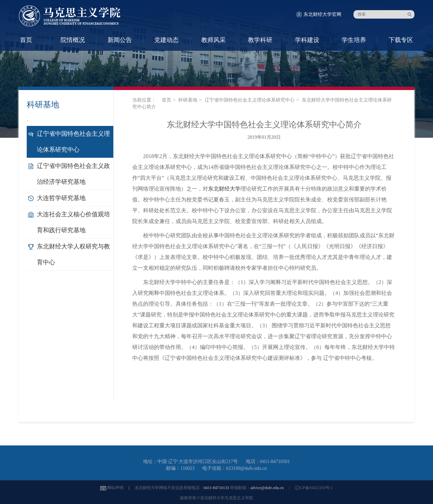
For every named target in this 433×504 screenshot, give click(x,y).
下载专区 (401, 40)
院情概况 (73, 40)
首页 (26, 40)
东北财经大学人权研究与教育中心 (73, 254)
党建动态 (166, 40)
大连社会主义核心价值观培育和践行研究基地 (73, 222)
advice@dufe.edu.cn (267, 488)
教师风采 (213, 40)
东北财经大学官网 (322, 14)
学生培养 (354, 40)
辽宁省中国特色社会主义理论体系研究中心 (73, 142)
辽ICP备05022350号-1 (314, 488)
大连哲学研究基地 (61, 198)
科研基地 (188, 100)
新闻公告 (120, 40)
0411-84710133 (216, 488)
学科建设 (307, 40)
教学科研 (260, 40)
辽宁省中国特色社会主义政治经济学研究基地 (73, 174)
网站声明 (115, 488)
